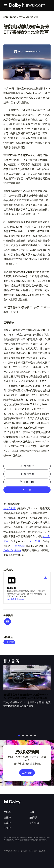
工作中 (7, 828)
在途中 (7, 823)
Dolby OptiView (12, 551)
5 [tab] (35, 737)
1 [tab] (19, 737)
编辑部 (33, 818)
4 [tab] (31, 737)
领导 (32, 812)
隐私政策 (24, 851)
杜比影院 (20, 546)
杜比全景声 (9, 642)
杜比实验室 (10, 509)
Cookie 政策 (33, 851)
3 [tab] (27, 737)
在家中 (7, 818)
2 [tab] (23, 737)
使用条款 (42, 851)
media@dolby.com (16, 599)
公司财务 (34, 823)
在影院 (7, 812)
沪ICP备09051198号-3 (11, 851)
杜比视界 (35, 541)
